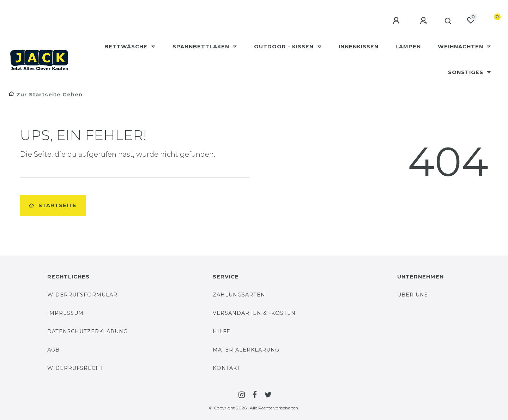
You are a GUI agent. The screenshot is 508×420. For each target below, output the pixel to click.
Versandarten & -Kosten (254, 313)
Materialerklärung (246, 350)
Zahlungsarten (239, 295)
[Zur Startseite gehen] (46, 95)
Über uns (413, 295)
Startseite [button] (53, 205)
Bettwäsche (127, 47)
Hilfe (222, 331)
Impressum (65, 313)
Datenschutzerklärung (87, 331)
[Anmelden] (394, 21)
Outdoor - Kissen (285, 47)
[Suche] (446, 21)
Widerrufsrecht (75, 368)
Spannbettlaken (202, 47)
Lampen (408, 47)
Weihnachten (461, 47)
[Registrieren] (421, 21)
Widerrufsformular (82, 295)
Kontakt (226, 368)
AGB (53, 350)
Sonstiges (467, 72)
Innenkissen (359, 47)
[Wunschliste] (471, 20)
